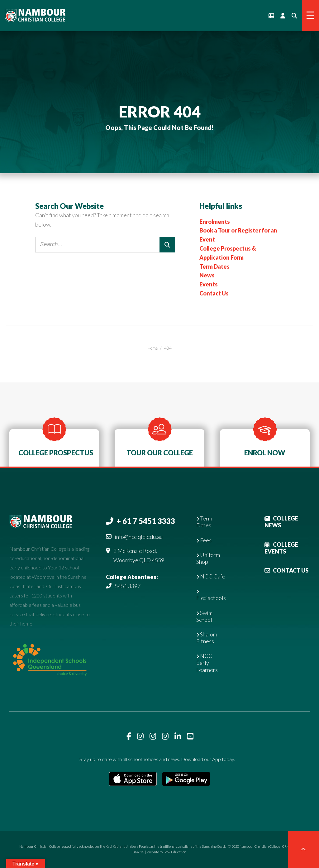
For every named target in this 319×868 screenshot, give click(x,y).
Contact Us (214, 293)
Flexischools (211, 595)
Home (153, 348)
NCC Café (211, 576)
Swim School (204, 616)
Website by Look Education (167, 852)
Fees (204, 540)
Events (209, 284)
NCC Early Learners (207, 663)
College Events (281, 548)
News (207, 275)
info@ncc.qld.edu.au (139, 537)
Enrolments (215, 222)
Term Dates (214, 266)
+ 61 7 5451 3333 (146, 521)
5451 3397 (128, 586)
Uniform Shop (208, 558)
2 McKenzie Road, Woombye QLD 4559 (139, 555)
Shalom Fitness (207, 638)
